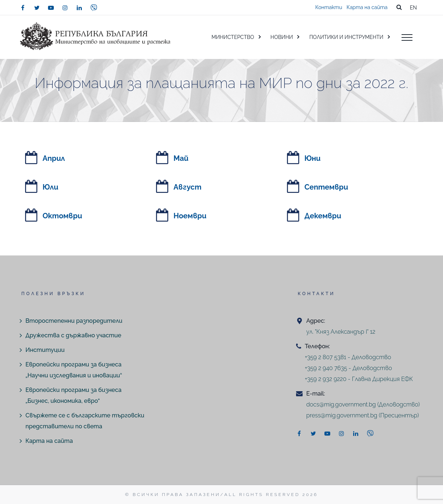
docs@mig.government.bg (341, 404)
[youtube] (51, 8)
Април (54, 158)
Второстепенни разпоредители (74, 321)
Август (187, 187)
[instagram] (65, 8)
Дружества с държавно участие (73, 335)
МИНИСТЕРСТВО (233, 37)
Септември (326, 187)
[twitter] (37, 8)
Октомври (62, 216)
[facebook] (23, 8)
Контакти (329, 7)
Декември (323, 216)
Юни (312, 158)
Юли (50, 187)
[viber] (94, 8)
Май (181, 158)
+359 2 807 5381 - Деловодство (348, 357)
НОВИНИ (282, 37)
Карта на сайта (367, 7)
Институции (45, 350)
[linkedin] (79, 8)
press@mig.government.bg (342, 415)
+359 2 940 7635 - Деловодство (348, 368)
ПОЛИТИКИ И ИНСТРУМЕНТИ (346, 37)
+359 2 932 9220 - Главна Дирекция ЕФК (359, 379)
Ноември (190, 216)
